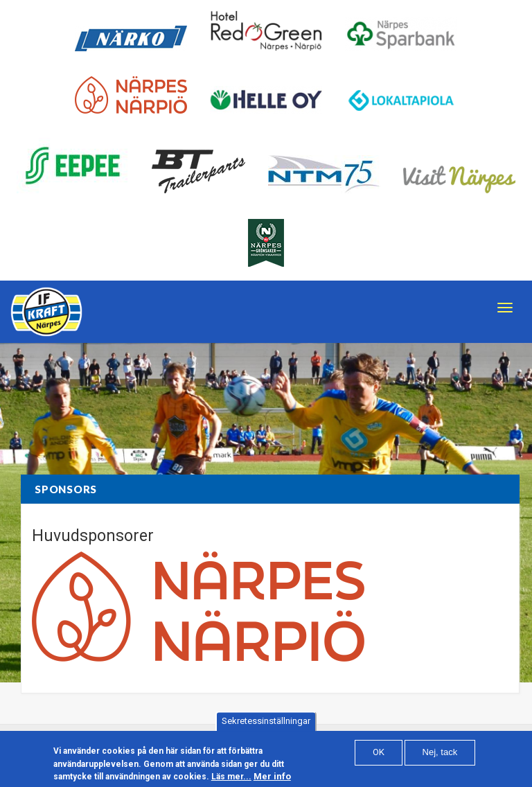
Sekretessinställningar (266, 725)
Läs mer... (231, 780)
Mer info (272, 780)
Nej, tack (440, 755)
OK (379, 755)
